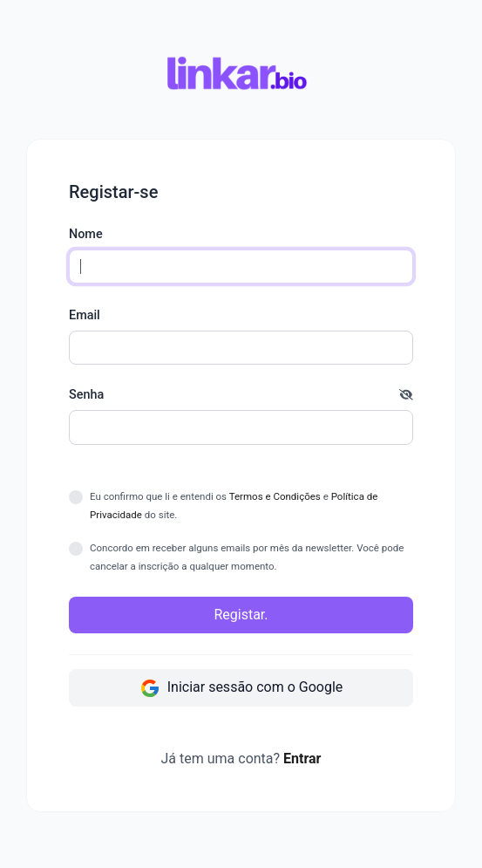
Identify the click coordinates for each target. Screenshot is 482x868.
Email (85, 315)
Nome (86, 234)
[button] (406, 395)
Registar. (241, 615)
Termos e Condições (275, 496)
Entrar (302, 759)
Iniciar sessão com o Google (241, 688)
